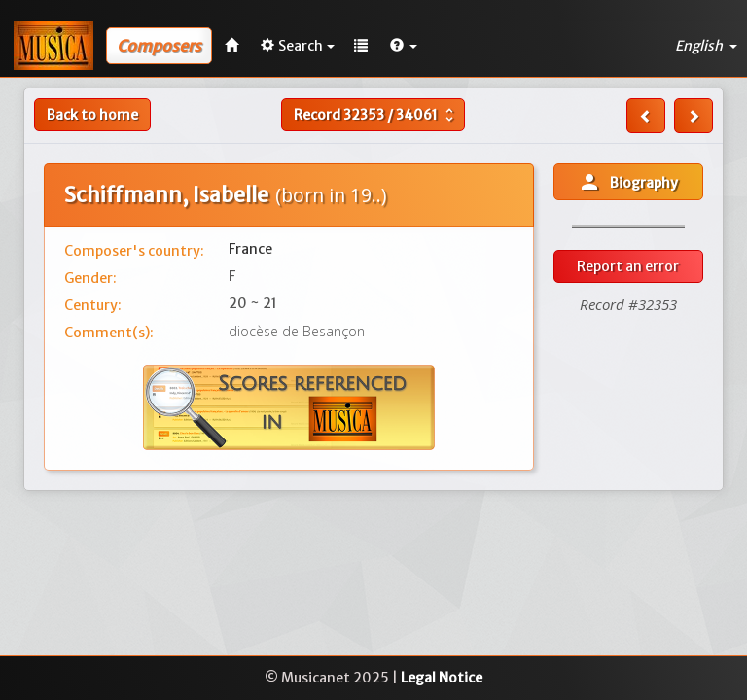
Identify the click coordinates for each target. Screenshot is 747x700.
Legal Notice (442, 678)
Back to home (92, 115)
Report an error (628, 266)
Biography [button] (628, 182)
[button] (404, 46)
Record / (376, 115)
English (706, 46)
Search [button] (298, 46)
